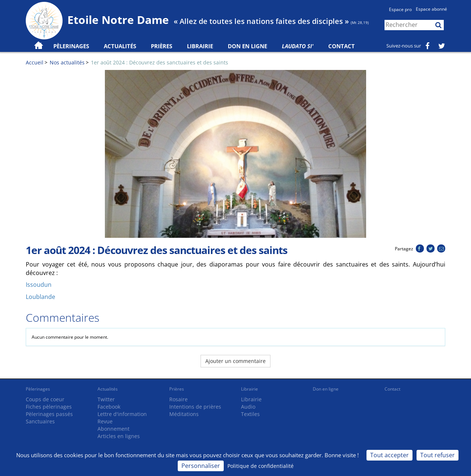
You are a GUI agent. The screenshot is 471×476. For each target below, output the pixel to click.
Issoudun (39, 285)
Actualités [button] (120, 46)
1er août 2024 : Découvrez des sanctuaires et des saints (160, 62)
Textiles (250, 414)
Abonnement (114, 429)
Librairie (200, 46)
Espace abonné (431, 9)
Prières (162, 46)
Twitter (106, 399)
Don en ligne (247, 46)
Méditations (184, 414)
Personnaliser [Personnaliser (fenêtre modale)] (201, 466)
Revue (105, 421)
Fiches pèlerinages (49, 407)
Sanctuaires (40, 421)
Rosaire (178, 399)
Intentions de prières (195, 407)
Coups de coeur (45, 399)
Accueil (35, 62)
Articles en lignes (119, 436)
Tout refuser (438, 455)
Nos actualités (67, 62)
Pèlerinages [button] (71, 46)
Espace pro (400, 9)
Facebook (109, 407)
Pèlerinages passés (49, 414)
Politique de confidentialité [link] (261, 466)
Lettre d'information (122, 414)
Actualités (108, 389)
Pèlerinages (38, 389)
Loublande (40, 297)
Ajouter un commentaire (235, 361)
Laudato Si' (298, 46)
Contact (341, 46)
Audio (248, 407)
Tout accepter (389, 455)
